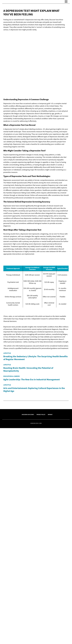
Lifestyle (7, 396)
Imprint (50, 630)
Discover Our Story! (28, 630)
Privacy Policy (41, 630)
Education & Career (11, 506)
